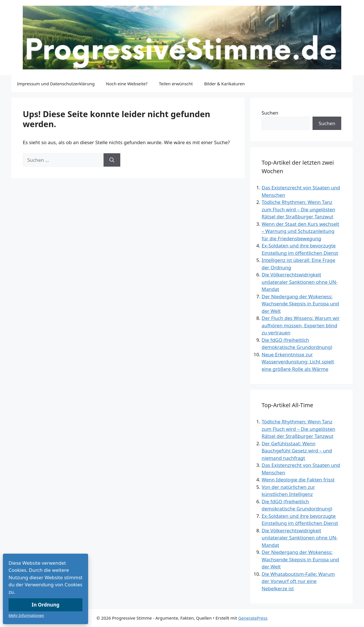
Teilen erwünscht (176, 84)
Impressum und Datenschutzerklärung (56, 84)
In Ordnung (45, 605)
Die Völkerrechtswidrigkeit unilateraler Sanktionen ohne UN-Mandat (300, 282)
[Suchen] (112, 160)
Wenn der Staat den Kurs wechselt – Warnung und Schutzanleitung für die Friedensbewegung (300, 231)
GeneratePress (253, 618)
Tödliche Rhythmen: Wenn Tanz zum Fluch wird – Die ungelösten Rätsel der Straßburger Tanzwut (298, 209)
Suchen (270, 113)
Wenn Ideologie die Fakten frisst (298, 480)
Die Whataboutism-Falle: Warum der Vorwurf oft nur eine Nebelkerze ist (298, 581)
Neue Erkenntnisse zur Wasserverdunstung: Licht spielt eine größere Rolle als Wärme (298, 362)
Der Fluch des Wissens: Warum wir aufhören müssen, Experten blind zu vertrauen (301, 325)
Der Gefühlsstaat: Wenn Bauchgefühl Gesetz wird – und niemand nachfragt (297, 451)
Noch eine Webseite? (127, 84)
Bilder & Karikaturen (225, 84)
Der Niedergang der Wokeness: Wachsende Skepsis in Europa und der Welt (300, 304)
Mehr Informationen (26, 615)
